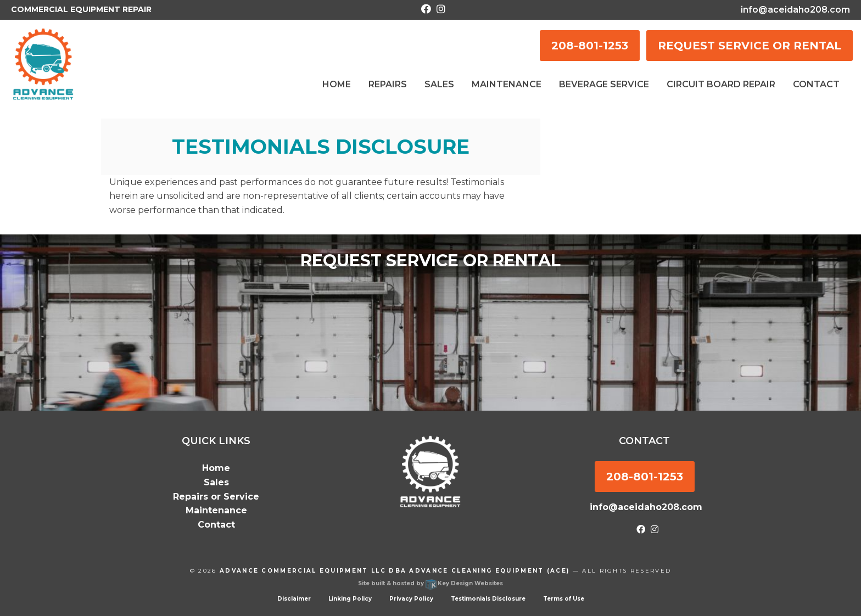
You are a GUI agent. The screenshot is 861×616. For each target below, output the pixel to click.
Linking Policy (350, 599)
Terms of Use (564, 599)
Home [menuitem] (337, 84)
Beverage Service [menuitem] (604, 84)
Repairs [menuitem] (388, 84)
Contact (216, 525)
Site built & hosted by (431, 583)
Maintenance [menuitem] (507, 84)
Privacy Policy (411, 599)
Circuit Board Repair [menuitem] (721, 84)
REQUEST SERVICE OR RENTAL (750, 46)
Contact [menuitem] (816, 84)
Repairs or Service (216, 497)
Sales (216, 482)
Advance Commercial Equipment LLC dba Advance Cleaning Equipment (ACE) (395, 571)
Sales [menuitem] (439, 84)
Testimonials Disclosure (488, 599)
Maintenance (216, 510)
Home (216, 468)
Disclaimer (294, 599)
